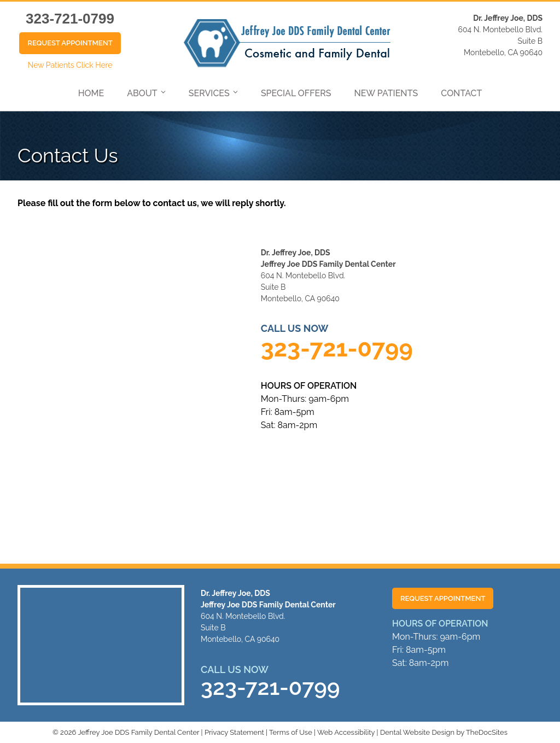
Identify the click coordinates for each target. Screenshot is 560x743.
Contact (461, 93)
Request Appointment (70, 43)
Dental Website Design (417, 732)
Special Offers (296, 93)
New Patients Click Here (70, 65)
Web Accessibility (346, 732)
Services (209, 93)
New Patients (386, 93)
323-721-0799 (70, 19)
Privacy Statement (234, 732)
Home (91, 93)
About (142, 93)
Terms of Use (291, 732)
